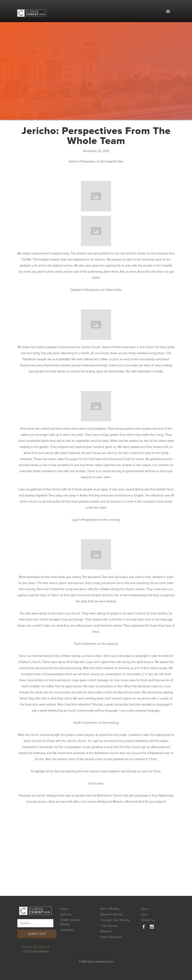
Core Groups (109, 926)
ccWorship (67, 930)
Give (144, 914)
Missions (106, 931)
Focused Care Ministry (115, 920)
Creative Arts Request (35, 947)
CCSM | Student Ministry (70, 922)
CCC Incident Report (35, 951)
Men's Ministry (110, 909)
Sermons (66, 914)
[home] (32, 11)
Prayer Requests (111, 937)
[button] (168, 11)
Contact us (148, 920)
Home (64, 909)
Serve (145, 909)
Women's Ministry (112, 914)
